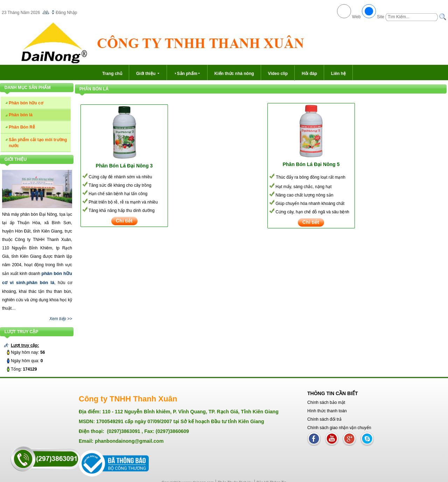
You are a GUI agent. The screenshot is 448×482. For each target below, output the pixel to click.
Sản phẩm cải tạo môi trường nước (38, 143)
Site (381, 17)
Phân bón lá (21, 115)
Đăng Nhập (66, 13)
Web (356, 17)
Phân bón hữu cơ (26, 103)
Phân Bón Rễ (22, 127)
